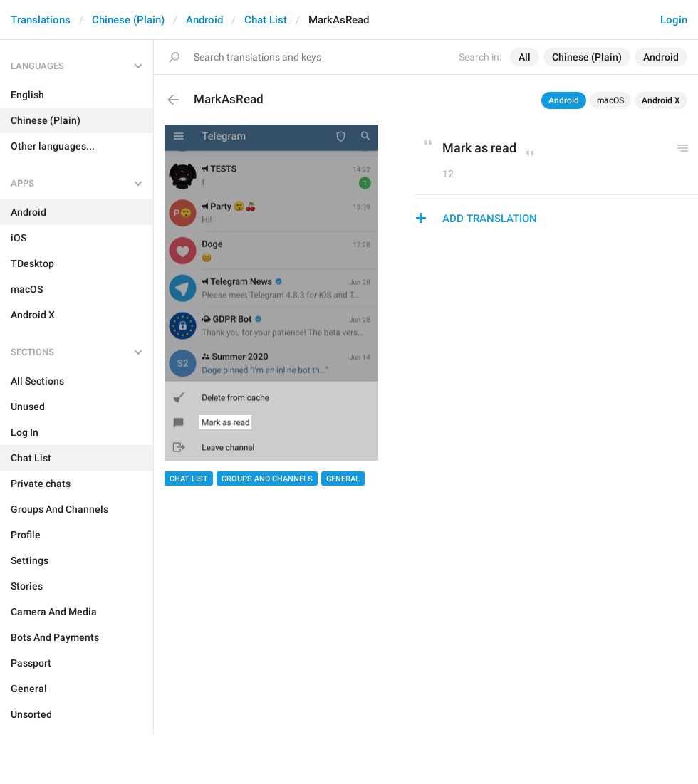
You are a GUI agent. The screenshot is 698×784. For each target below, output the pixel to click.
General (343, 479)
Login (674, 20)
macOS (610, 100)
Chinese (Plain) (128, 20)
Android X (661, 100)
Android (204, 20)
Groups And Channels (267, 479)
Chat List (266, 20)
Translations (41, 20)
